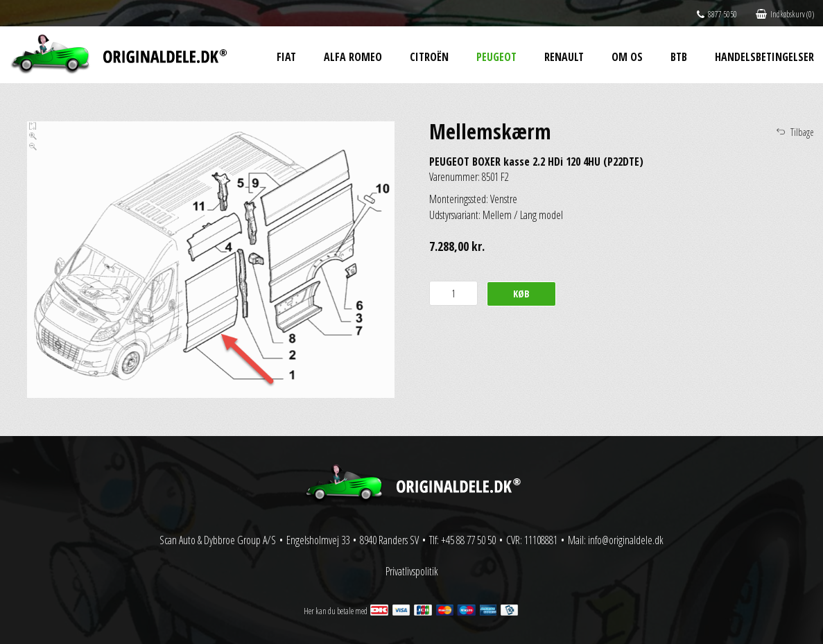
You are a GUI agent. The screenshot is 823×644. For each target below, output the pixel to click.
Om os (627, 57)
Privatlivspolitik (412, 571)
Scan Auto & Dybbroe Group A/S (218, 540)
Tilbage (802, 132)
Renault (564, 57)
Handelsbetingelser (764, 57)
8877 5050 (717, 14)
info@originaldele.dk (626, 540)
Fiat (286, 57)
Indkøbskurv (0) (785, 14)
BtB (679, 57)
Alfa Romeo (353, 57)
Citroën (429, 57)
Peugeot (496, 57)
